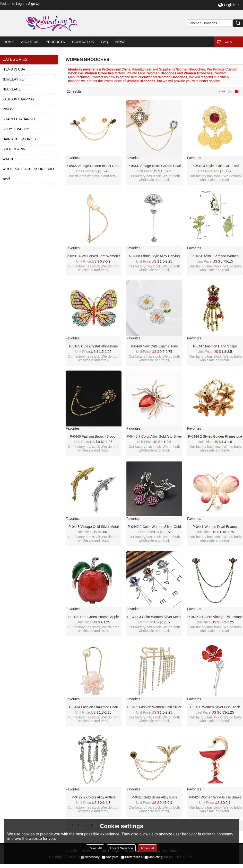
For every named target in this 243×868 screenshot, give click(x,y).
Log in (21, 4)
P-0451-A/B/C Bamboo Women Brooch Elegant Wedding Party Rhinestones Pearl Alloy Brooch (215, 256)
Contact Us (83, 42)
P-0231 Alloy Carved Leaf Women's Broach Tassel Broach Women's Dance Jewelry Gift (94, 256)
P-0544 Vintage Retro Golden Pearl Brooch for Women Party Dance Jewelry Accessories (154, 166)
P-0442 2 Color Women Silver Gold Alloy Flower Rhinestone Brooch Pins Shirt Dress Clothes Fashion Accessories (154, 527)
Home (9, 42)
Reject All (95, 848)
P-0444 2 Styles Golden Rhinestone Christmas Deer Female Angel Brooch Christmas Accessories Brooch (215, 437)
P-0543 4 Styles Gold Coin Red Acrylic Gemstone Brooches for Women (215, 166)
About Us (30, 42)
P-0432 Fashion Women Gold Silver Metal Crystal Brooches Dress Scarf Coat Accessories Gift (154, 707)
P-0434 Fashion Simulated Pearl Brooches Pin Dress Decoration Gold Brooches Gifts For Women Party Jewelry (94, 707)
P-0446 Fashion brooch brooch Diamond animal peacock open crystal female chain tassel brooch (94, 437)
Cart (228, 42)
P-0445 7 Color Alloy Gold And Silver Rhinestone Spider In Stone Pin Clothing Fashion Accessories (154, 437)
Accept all (148, 848)
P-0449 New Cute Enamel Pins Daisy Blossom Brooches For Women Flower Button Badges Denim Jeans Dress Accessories (154, 346)
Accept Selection (121, 848)
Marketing (153, 857)
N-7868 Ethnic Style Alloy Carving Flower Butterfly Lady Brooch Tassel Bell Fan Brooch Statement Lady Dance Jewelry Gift (154, 256)
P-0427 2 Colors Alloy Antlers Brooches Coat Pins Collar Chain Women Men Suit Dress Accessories (94, 797)
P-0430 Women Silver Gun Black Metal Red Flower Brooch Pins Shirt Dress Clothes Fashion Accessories (215, 707)
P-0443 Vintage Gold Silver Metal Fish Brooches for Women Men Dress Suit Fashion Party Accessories (94, 527)
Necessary (90, 857)
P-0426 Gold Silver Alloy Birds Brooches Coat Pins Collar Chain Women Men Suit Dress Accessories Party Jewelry (154, 797)
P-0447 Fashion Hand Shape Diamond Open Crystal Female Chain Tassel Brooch (215, 346)
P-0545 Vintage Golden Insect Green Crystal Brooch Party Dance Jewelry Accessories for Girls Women (93, 166)
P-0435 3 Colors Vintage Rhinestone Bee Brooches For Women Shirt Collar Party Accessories (215, 617)
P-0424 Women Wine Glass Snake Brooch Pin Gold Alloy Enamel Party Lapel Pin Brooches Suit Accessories (215, 797)
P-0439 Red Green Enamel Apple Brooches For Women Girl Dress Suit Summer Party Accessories (94, 617)
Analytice (110, 857)
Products (55, 42)
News (121, 42)
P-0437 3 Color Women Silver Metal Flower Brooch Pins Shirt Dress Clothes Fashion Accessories (154, 617)
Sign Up (34, 4)
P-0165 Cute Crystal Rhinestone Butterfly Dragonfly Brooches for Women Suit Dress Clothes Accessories (93, 346)
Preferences (132, 857)
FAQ (105, 42)
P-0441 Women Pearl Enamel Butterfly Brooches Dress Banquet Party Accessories (215, 527)
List (230, 91)
